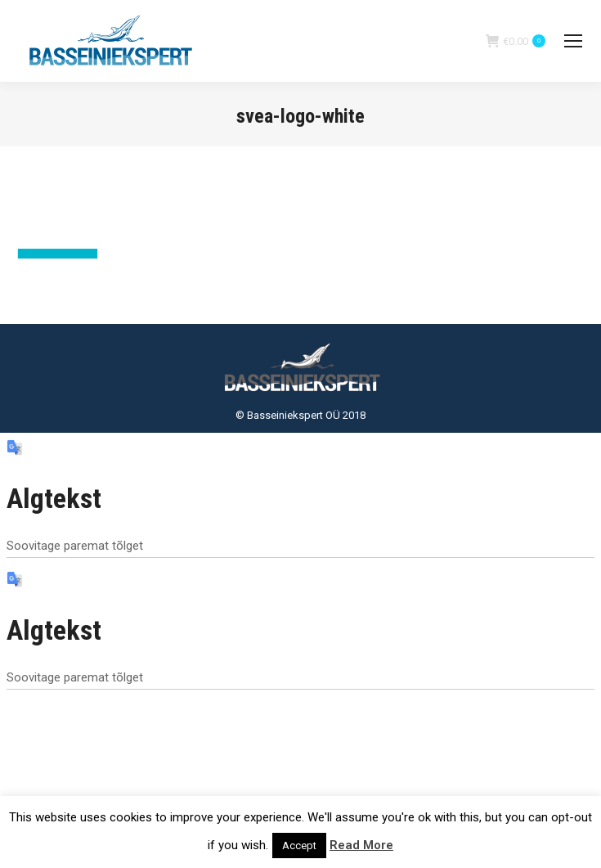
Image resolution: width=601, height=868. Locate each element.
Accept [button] (299, 846)
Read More (361, 845)
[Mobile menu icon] (573, 41)
